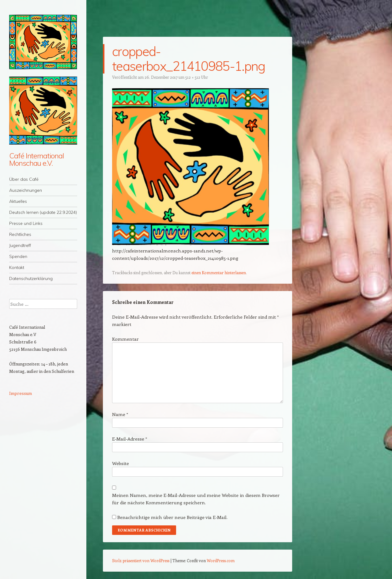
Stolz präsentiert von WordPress (141, 560)
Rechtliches (20, 234)
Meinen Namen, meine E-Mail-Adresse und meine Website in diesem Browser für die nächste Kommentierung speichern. (196, 499)
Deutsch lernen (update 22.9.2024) (43, 212)
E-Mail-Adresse (130, 439)
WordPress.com (221, 560)
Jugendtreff (20, 245)
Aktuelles (18, 201)
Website (121, 463)
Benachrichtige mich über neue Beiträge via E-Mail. (172, 517)
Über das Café (24, 179)
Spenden (18, 256)
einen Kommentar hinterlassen (219, 272)
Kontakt (17, 267)
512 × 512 (193, 77)
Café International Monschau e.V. (37, 159)
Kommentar (125, 339)
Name (120, 414)
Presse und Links (26, 223)
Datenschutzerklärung (31, 278)
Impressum (21, 393)
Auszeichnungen (26, 190)
